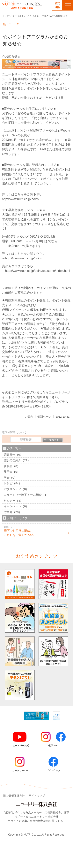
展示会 (8, 472)
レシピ (8, 483)
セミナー (10, 501)
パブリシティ (12, 489)
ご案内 (29, 417)
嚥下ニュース (24, 16)
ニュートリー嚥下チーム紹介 (23, 495)
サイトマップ (37, 796)
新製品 (8, 466)
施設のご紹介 (12, 460)
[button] (64, 716)
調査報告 (10, 455)
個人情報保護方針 (14, 796)
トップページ (9, 16)
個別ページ (44, 417)
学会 (7, 478)
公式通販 (57, 5)
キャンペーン (12, 506)
